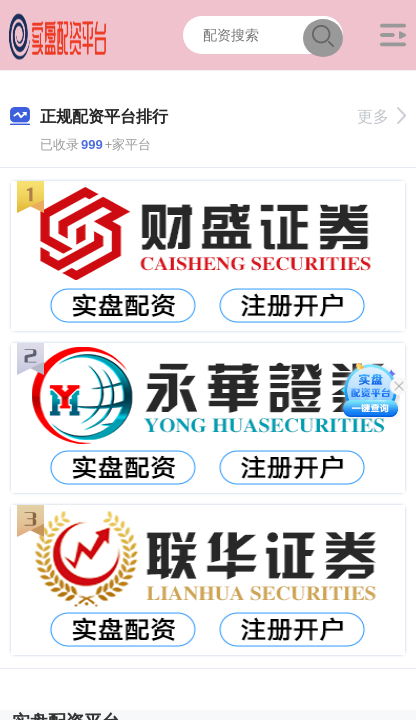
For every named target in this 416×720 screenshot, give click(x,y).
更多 (381, 116)
